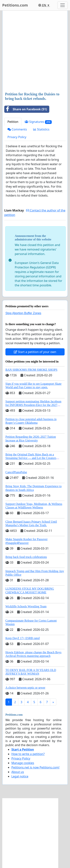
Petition (13, 122)
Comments (17, 129)
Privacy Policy (17, 137)
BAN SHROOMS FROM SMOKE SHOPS (31, 370)
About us (18, 772)
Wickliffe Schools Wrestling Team (26, 606)
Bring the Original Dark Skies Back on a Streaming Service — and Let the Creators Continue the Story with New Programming (32, 458)
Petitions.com (15, 5)
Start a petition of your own (35, 352)
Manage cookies (23, 763)
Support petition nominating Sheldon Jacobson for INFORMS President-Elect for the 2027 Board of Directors (33, 405)
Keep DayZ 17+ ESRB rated (22, 638)
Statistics (41, 129)
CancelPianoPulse (16, 472)
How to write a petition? (28, 754)
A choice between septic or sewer (25, 688)
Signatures (38, 122)
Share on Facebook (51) (26, 109)
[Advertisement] (35, 52)
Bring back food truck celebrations (26, 557)
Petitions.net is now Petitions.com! (35, 767)
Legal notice (20, 776)
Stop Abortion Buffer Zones (23, 313)
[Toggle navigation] (63, 5)
